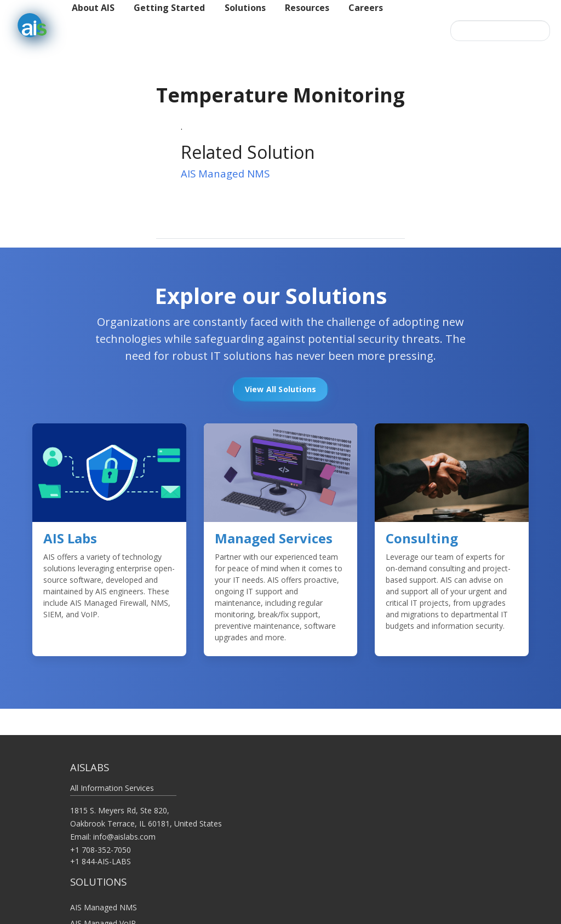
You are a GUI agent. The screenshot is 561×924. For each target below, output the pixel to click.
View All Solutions (281, 389)
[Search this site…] (500, 31)
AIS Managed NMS (225, 173)
